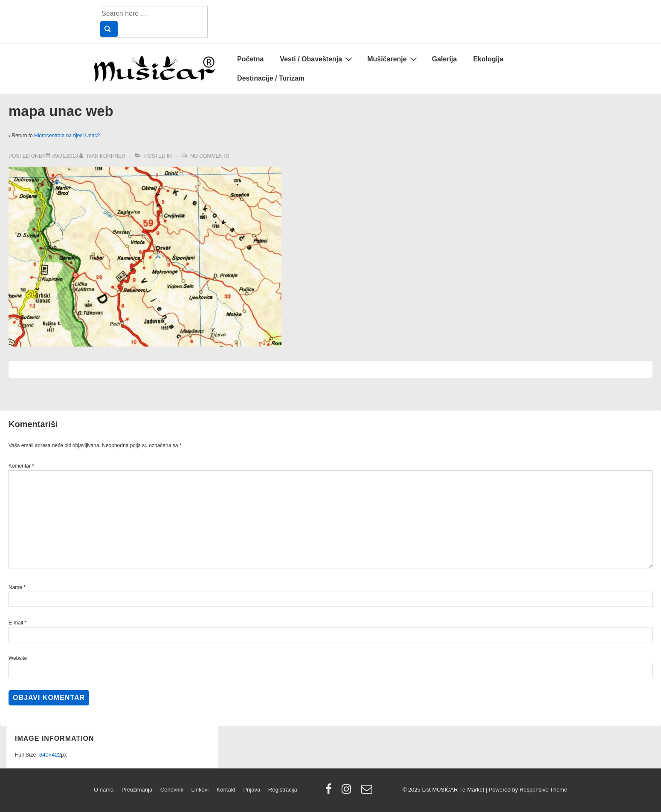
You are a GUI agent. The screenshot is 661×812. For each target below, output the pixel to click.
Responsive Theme (543, 790)
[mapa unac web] (65, 156)
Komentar (21, 466)
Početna (250, 59)
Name (15, 587)
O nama (104, 790)
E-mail (16, 623)
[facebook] (330, 792)
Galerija (445, 59)
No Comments (210, 156)
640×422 (50, 755)
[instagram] (348, 792)
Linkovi (200, 790)
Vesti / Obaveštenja (317, 59)
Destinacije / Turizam (271, 78)
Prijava (252, 790)
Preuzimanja (137, 790)
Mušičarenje (393, 59)
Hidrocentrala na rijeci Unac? (67, 136)
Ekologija (488, 59)
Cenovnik (172, 790)
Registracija (283, 790)
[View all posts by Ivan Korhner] (103, 156)
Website (18, 658)
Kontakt (226, 790)
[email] (368, 792)
